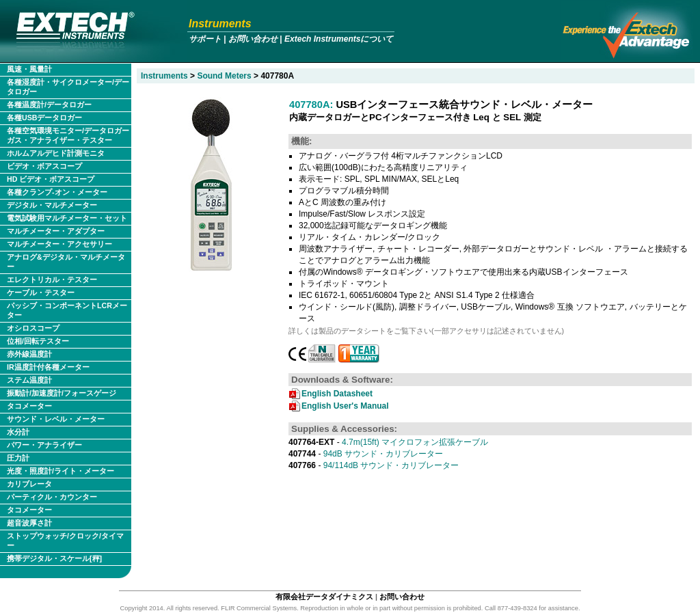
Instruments (220, 24)
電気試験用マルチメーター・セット (67, 218)
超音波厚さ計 (29, 523)
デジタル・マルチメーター (52, 205)
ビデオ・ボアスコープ (44, 166)
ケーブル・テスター (41, 292)
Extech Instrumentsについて (339, 39)
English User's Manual (345, 406)
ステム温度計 (29, 380)
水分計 (18, 432)
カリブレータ (29, 484)
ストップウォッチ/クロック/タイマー (65, 541)
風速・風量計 (29, 69)
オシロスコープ (33, 328)
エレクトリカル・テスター (52, 280)
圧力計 (18, 458)
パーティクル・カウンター (52, 497)
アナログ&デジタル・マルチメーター (66, 262)
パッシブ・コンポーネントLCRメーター (67, 310)
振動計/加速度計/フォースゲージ (62, 393)
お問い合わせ (253, 39)
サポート (205, 39)
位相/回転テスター (38, 341)
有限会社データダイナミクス (324, 597)
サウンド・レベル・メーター (56, 419)
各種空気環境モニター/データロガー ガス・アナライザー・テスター (68, 135)
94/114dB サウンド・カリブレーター (374, 465)
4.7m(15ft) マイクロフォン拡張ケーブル (388, 442)
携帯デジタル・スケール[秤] (54, 558)
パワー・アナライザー (44, 445)
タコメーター (29, 406)
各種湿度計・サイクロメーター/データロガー (68, 87)
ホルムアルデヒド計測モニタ (56, 153)
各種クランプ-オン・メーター (57, 192)
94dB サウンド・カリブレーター (366, 454)
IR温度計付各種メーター (48, 367)
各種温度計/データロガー (49, 105)
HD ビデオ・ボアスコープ (51, 179)
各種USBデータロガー (45, 118)
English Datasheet (337, 394)
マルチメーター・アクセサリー (59, 244)
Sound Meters (224, 76)
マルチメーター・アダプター (56, 231)
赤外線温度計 (29, 354)
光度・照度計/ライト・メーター (60, 471)
